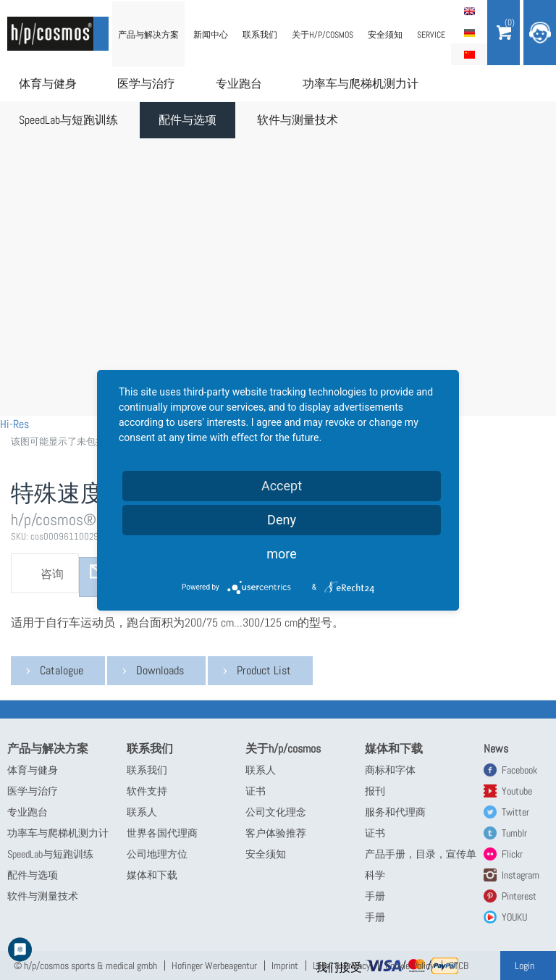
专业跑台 (239, 84)
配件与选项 (188, 120)
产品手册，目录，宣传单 (421, 854)
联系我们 (260, 35)
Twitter (515, 812)
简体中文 (469, 54)
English (469, 11)
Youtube (517, 791)
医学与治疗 (146, 84)
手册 (375, 896)
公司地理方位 (157, 854)
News (496, 749)
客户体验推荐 (276, 833)
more (282, 554)
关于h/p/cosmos (323, 35)
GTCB (459, 966)
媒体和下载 (152, 875)
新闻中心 (211, 35)
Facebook (519, 770)
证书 (256, 791)
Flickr (512, 854)
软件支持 (147, 791)
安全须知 (385, 35)
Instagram (521, 875)
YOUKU (514, 917)
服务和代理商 (395, 812)
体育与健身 (48, 84)
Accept (282, 486)
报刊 (375, 791)
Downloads (160, 670)
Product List (264, 670)
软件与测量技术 (298, 120)
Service (431, 35)
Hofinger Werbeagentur (214, 966)
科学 (375, 875)
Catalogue (62, 670)
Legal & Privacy (342, 966)
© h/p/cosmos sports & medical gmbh (85, 966)
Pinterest (519, 896)
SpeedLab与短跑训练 (68, 120)
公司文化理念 (276, 812)
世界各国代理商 (162, 833)
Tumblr (514, 833)
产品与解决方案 (148, 35)
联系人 (142, 812)
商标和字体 (390, 770)
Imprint (285, 966)
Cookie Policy (410, 966)
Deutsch (469, 33)
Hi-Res (14, 424)
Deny (282, 520)
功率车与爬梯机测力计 (361, 84)
